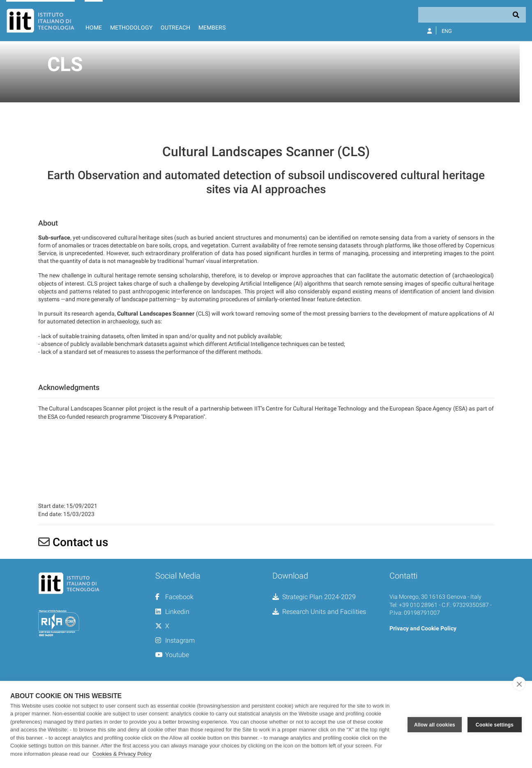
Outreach (175, 28)
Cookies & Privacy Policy (122, 754)
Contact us (80, 610)
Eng (447, 31)
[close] (519, 684)
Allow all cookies (435, 724)
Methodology (131, 28)
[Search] (472, 15)
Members (212, 28)
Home (94, 28)
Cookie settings (495, 724)
